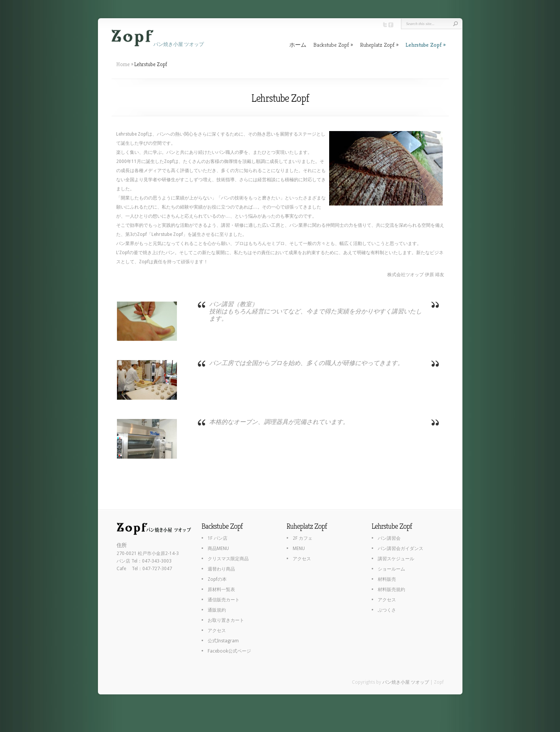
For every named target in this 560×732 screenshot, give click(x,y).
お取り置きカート (226, 620)
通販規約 (217, 610)
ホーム (298, 45)
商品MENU (218, 549)
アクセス (217, 631)
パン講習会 (389, 538)
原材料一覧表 (221, 590)
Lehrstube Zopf (424, 45)
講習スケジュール (396, 559)
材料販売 (387, 579)
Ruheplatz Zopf (377, 45)
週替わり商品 (221, 569)
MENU (299, 549)
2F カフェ (303, 538)
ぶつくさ (387, 610)
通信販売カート (224, 600)
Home (123, 64)
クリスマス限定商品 (228, 559)
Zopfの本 (217, 579)
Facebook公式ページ (229, 651)
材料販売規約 (391, 590)
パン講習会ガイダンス (401, 549)
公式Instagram (223, 641)
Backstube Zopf (331, 45)
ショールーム (391, 569)
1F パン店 (218, 538)
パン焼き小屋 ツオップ (406, 682)
